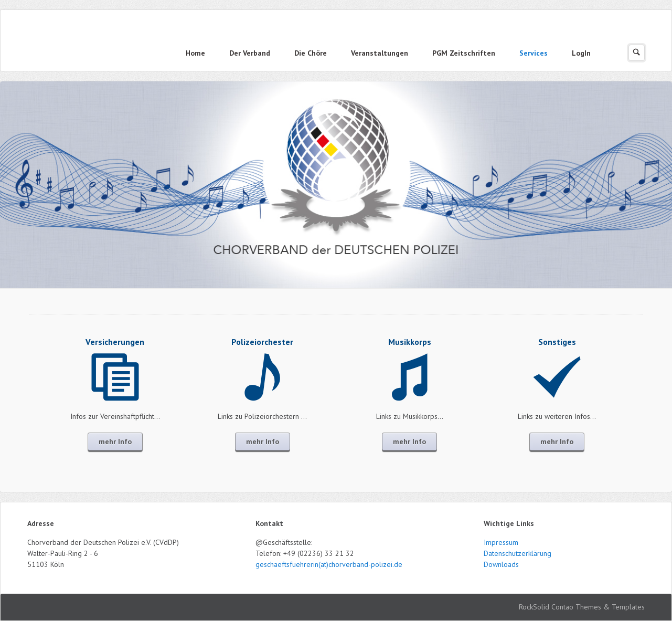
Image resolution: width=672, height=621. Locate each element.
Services (534, 53)
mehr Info (115, 441)
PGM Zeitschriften (464, 53)
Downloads (501, 564)
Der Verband (250, 53)
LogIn (581, 53)
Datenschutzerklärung (518, 553)
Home (195, 53)
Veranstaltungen (380, 53)
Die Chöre (311, 53)
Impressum (501, 542)
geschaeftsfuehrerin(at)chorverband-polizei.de (329, 564)
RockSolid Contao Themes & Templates (582, 607)
